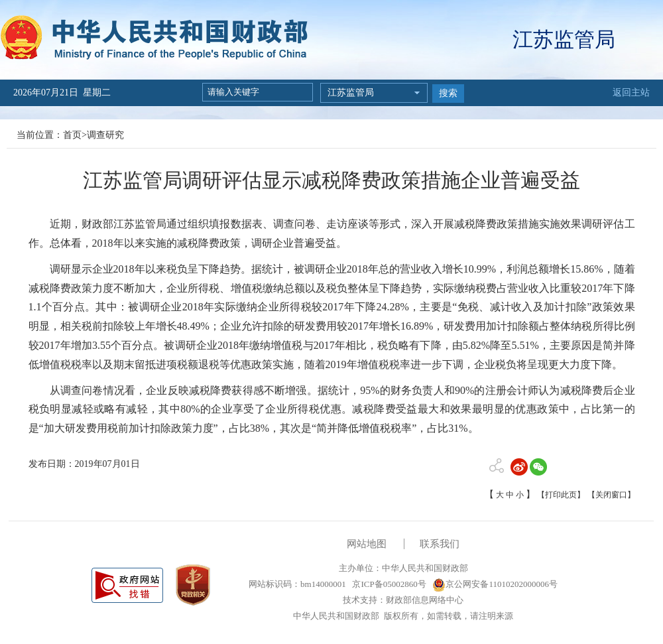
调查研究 (105, 135)
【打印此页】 (561, 495)
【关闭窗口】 (611, 495)
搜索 (448, 93)
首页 (72, 135)
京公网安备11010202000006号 (495, 584)
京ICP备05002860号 (388, 584)
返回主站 (631, 93)
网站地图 (367, 544)
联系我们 (440, 544)
